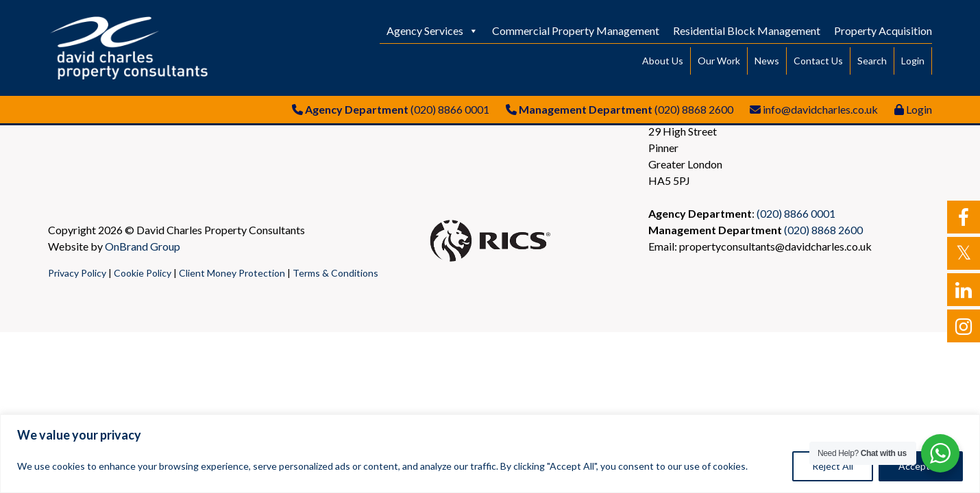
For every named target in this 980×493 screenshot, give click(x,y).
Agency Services (432, 30)
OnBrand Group (143, 246)
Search (872, 61)
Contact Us (818, 61)
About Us (663, 61)
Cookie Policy (143, 273)
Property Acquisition (883, 30)
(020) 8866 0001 (450, 109)
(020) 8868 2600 (694, 109)
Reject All (833, 466)
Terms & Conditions (335, 273)
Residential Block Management (747, 30)
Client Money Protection (232, 273)
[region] (490, 454)
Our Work (719, 61)
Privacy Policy (77, 273)
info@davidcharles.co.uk (820, 109)
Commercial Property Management (576, 30)
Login (913, 61)
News (767, 61)
